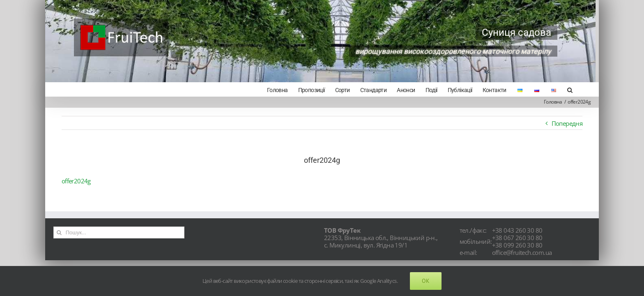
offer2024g (76, 181)
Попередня (567, 123)
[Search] (580, 89)
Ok (426, 281)
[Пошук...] (119, 232)
